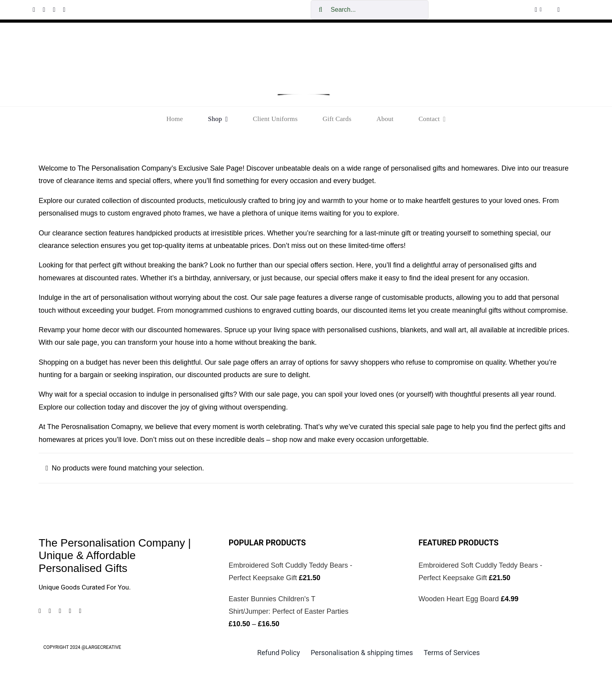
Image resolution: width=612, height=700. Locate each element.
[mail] (80, 611)
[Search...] (370, 10)
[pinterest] (54, 10)
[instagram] (44, 10)
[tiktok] (64, 10)
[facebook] (34, 10)
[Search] (320, 10)
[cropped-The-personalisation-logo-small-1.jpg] (304, 43)
